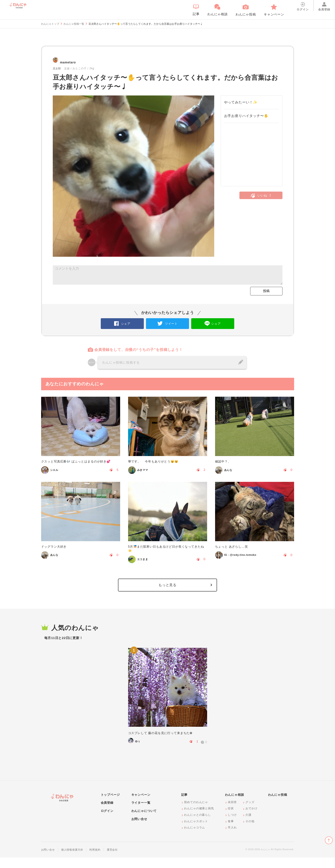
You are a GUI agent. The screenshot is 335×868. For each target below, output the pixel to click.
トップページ (110, 805)
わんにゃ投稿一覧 (74, 24)
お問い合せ (139, 830)
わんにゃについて (144, 821)
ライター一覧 (141, 813)
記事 (185, 805)
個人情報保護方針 (72, 860)
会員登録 (107, 813)
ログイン (107, 821)
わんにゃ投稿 (278, 805)
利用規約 (95, 860)
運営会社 (112, 860)
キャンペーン (141, 805)
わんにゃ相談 (235, 805)
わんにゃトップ (50, 24)
